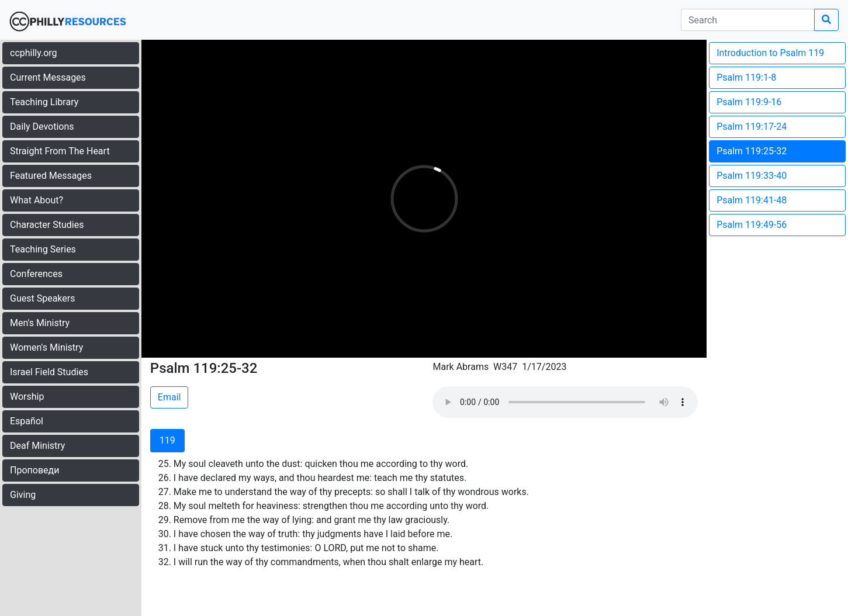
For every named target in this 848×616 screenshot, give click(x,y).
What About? (37, 200)
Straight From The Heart (60, 151)
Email (169, 397)
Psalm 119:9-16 (749, 102)
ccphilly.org (34, 53)
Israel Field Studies (49, 372)
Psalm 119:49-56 (752, 225)
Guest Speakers (42, 298)
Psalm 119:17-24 (752, 127)
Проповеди (34, 470)
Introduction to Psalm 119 (770, 53)
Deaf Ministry (37, 446)
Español (27, 421)
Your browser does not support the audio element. (565, 402)
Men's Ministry (40, 323)
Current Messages (48, 77)
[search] (748, 20)
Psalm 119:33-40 (752, 176)
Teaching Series (43, 249)
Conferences (36, 274)
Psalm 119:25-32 (752, 151)
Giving (23, 495)
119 (167, 440)
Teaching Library (44, 102)
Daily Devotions (42, 127)
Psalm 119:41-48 (752, 200)
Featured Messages (51, 176)
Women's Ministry (46, 347)
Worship (27, 397)
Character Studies (47, 225)
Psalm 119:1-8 (746, 77)
